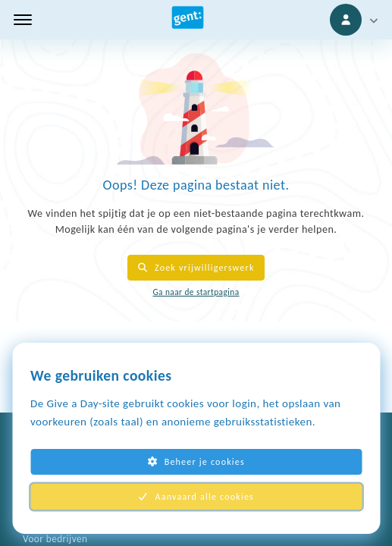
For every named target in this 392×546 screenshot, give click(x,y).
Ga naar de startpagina (196, 292)
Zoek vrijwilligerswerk (196, 268)
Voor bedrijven (55, 539)
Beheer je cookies (196, 462)
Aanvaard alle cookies (196, 497)
